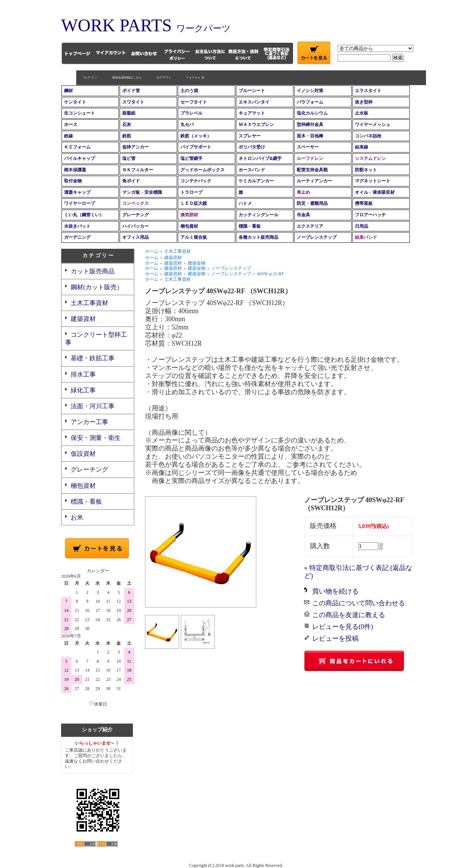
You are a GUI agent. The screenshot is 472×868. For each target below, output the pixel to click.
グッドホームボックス (202, 170)
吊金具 (303, 215)
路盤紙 (129, 113)
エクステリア (310, 226)
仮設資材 (83, 454)
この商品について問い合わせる (359, 603)
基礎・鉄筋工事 (93, 358)
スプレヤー (250, 136)
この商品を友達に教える (349, 615)
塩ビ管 (129, 158)
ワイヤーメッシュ (373, 125)
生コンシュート (80, 113)
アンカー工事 (89, 422)
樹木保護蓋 (75, 170)
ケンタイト (75, 102)
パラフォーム (310, 102)
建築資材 (83, 319)
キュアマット (252, 113)
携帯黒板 (364, 203)
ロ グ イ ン (75, 78)
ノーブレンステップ (317, 237)
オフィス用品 (135, 237)
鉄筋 (127, 136)
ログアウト (149, 78)
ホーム (152, 251)
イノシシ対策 (310, 91)
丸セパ (187, 125)
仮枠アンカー (135, 147)
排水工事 (83, 374)
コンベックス (135, 203)
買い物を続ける (335, 591)
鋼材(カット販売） (97, 287)
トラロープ (191, 192)
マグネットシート (373, 181)
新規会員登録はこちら (112, 78)
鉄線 (68, 136)
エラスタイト (368, 91)
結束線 (362, 147)
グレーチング (135, 215)
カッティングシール (258, 215)
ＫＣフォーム (77, 147)
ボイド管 (131, 91)
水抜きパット (77, 226)
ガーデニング (77, 237)
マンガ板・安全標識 (142, 192)
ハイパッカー (135, 226)
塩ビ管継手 (191, 158)
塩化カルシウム (312, 113)
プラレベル (191, 113)
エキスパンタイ (254, 102)
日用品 (362, 226)
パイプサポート (196, 147)
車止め (303, 192)
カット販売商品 (93, 271)
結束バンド (366, 237)
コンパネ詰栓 (368, 136)
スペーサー (308, 147)
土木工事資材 (89, 303)
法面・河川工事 (93, 406)
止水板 (362, 113)
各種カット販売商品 (258, 237)
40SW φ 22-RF (270, 274)
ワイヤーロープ (80, 203)
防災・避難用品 (312, 203)
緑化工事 (83, 390)
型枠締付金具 (310, 125)
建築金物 (197, 263)
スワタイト (133, 102)
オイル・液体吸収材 (375, 192)
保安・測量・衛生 (96, 438)
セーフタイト (194, 102)
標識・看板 (250, 226)
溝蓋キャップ (77, 192)
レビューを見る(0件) (343, 627)
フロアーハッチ (370, 215)
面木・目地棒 (310, 136)
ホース (71, 125)
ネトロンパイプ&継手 (260, 158)
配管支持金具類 (312, 170)
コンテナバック (196, 181)
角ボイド (131, 181)
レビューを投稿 (335, 638)
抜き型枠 (364, 102)
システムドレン (370, 158)
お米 (77, 517)
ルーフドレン (310, 158)
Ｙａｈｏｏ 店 (180, 78)
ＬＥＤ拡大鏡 (194, 203)
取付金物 (73, 181)
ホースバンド (252, 170)
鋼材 (68, 91)
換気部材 (189, 215)
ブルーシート (252, 91)
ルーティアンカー (314, 181)
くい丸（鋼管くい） (84, 215)
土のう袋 (189, 91)
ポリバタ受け (252, 147)
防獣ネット (366, 170)
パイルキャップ (80, 158)
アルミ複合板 (194, 237)
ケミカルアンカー (256, 181)
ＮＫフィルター (138, 170)
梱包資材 (189, 226)
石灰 (127, 125)
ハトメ (245, 203)
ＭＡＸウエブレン (256, 125)
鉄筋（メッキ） (196, 136)
